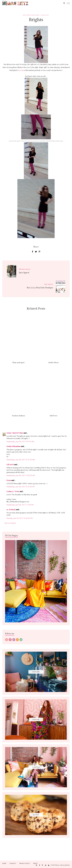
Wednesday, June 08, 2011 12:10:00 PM (21, 487)
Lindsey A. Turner (13, 491)
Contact (13, 863)
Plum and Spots (18, 363)
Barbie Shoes (53, 363)
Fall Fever (54, 416)
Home (4, 863)
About (35, 863)
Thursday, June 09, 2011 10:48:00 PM (20, 518)
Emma (9, 480)
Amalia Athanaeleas (13, 446)
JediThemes (67, 865)
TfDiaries (57, 865)
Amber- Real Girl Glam (15, 433)
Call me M (10, 465)
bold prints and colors (31, 15)
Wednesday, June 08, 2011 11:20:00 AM (21, 475)
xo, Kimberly (11, 510)
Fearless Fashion (19, 416)
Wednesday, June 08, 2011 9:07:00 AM (20, 442)
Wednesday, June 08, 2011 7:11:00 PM (20, 505)
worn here (21, 70)
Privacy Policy (25, 863)
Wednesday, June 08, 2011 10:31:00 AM (21, 460)
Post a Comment (10, 523)
